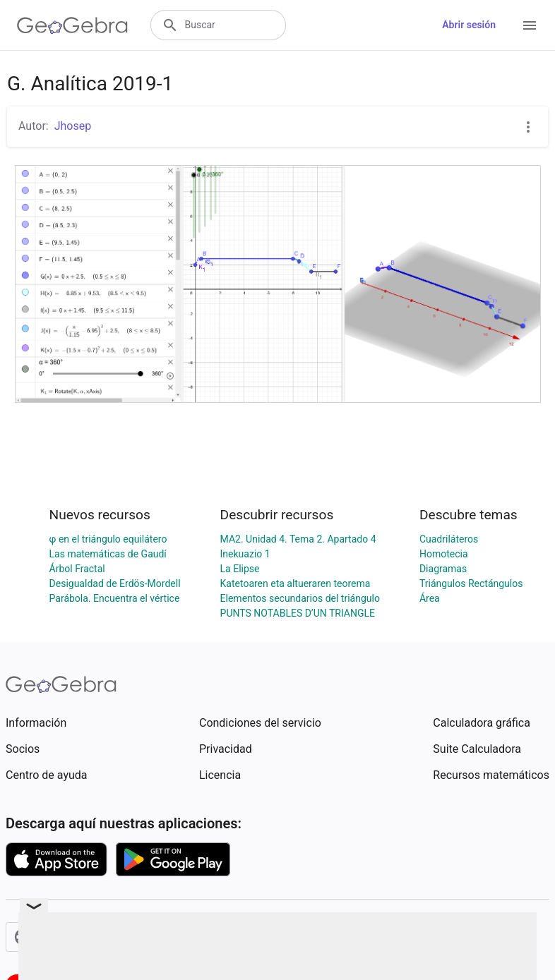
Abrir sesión (469, 25)
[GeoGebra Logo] (72, 25)
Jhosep (73, 126)
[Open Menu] (530, 25)
